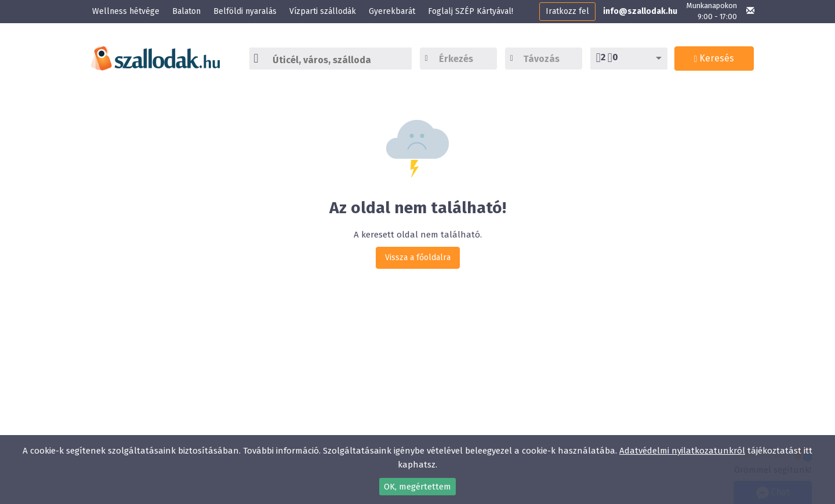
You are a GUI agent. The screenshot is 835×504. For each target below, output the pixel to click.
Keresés (714, 58)
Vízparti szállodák (323, 11)
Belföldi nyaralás (245, 11)
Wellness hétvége (126, 11)
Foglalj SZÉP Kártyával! (471, 11)
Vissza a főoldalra (418, 258)
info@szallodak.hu (640, 11)
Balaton (186, 11)
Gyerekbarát (392, 11)
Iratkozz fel (567, 11)
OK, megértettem (418, 487)
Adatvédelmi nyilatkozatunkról (682, 451)
